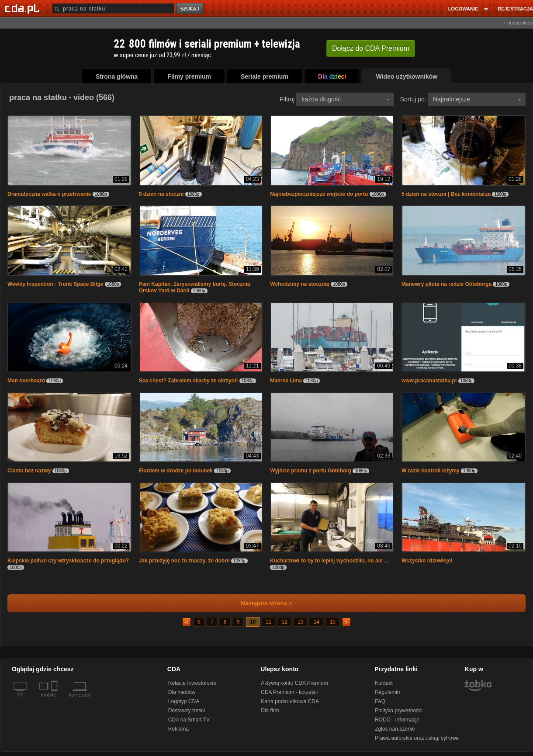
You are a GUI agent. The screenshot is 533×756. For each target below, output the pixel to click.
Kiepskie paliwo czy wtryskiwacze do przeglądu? (68, 561)
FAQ (380, 701)
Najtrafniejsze (477, 99)
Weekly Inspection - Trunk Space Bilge (55, 284)
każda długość (346, 99)
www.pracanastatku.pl (429, 381)
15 (333, 622)
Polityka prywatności (399, 711)
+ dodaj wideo (518, 23)
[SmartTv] (55, 700)
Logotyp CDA (184, 701)
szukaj (190, 9)
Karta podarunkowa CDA (290, 701)
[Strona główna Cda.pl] (24, 8)
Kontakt (384, 683)
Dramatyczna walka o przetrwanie (49, 194)
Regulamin (387, 692)
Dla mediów (182, 692)
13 (300, 622)
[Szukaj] (113, 9)
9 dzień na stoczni (161, 194)
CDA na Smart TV (189, 720)
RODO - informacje (397, 720)
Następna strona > (261, 603)
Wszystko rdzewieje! (427, 561)
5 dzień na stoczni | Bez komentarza (446, 194)
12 (285, 622)
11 (268, 622)
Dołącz (371, 48)
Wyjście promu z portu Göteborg (311, 471)
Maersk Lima (286, 381)
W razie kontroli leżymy (431, 471)
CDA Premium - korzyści (289, 692)
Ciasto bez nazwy (29, 471)
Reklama (178, 729)
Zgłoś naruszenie (395, 729)
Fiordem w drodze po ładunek (176, 471)
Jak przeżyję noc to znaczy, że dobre (184, 561)
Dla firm (270, 711)
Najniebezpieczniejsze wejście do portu (319, 194)
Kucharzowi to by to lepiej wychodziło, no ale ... (329, 561)
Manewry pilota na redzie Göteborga (446, 284)
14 (317, 622)
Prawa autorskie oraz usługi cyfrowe (417, 738)
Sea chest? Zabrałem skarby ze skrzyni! (189, 381)
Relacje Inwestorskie (192, 683)
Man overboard (26, 381)
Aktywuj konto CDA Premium (294, 683)
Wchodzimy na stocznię (299, 284)
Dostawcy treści (187, 711)
